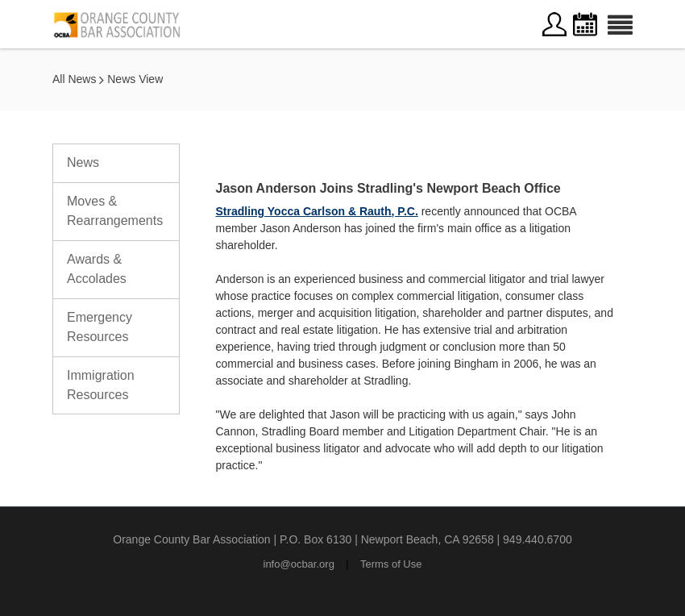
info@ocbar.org (299, 564)
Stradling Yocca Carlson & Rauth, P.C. (317, 211)
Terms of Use (391, 564)
